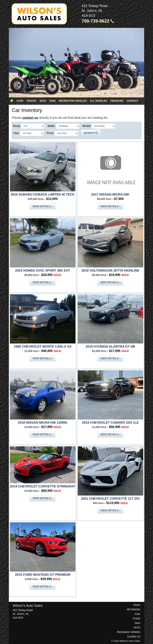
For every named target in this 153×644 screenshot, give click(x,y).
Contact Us (134, 636)
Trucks (31, 101)
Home (137, 605)
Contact (132, 101)
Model (87, 126)
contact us (30, 118)
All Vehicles (99, 101)
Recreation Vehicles (73, 101)
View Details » (43, 206)
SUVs (43, 101)
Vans (52, 101)
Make (51, 126)
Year (16, 133)
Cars (20, 101)
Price (50, 133)
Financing (117, 101)
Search (91, 133)
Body (17, 126)
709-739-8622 (98, 21)
